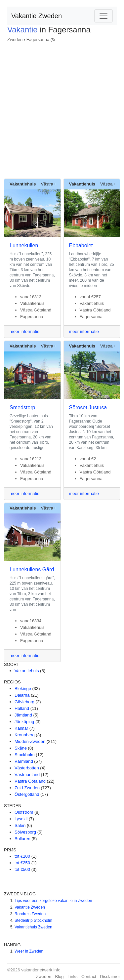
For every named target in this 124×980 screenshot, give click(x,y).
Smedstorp (22, 408)
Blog (59, 977)
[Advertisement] (62, 108)
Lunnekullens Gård (32, 570)
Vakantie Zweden (37, 16)
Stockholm (25, 755)
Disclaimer (110, 977)
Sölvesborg (25, 832)
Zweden (15, 40)
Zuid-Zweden (27, 788)
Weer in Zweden (29, 951)
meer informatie (24, 331)
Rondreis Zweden (30, 914)
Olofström (24, 812)
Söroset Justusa (88, 408)
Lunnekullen (24, 245)
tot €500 (22, 869)
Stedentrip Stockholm (33, 920)
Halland (22, 708)
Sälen (20, 825)
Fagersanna (38, 40)
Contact (89, 977)
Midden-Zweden (30, 741)
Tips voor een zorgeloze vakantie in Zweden (53, 901)
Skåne (21, 748)
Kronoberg (25, 735)
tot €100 (22, 856)
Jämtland (23, 715)
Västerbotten (27, 768)
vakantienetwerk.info (41, 970)
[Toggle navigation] (103, 16)
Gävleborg (24, 702)
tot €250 (22, 863)
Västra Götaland (30, 781)
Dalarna (22, 695)
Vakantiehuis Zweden (33, 927)
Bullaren (22, 839)
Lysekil (21, 819)
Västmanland (27, 775)
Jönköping (24, 722)
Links (72, 977)
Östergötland (27, 794)
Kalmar (21, 728)
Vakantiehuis (27, 671)
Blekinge (23, 689)
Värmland (24, 761)
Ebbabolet (81, 245)
